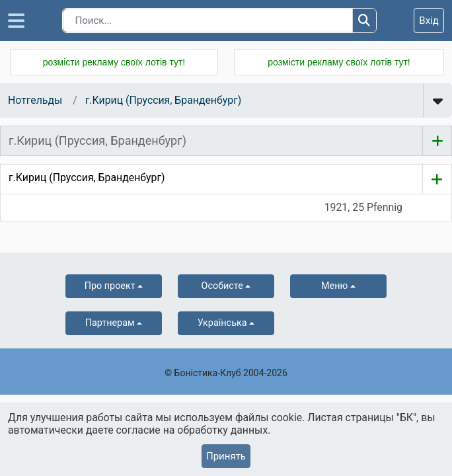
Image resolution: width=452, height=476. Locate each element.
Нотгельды (35, 100)
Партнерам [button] (110, 323)
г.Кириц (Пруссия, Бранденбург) (164, 100)
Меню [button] (334, 286)
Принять (226, 456)
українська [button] (222, 323)
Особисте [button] (222, 286)
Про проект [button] (110, 286)
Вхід (429, 20)
